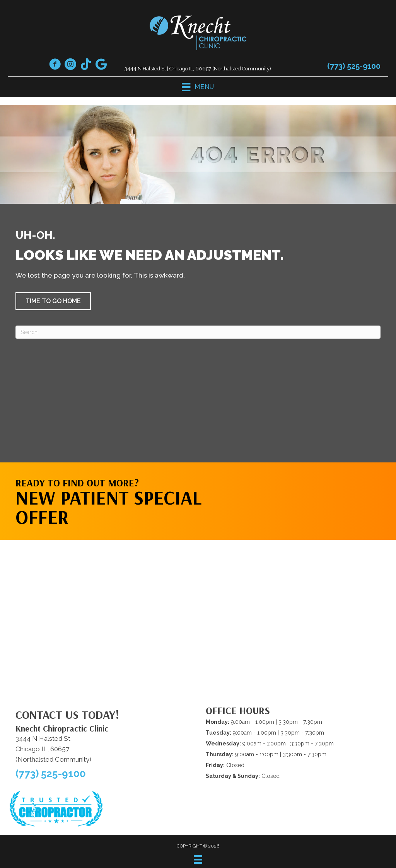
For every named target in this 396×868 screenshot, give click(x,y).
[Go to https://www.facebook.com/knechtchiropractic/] (55, 65)
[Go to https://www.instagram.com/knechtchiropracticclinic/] (70, 65)
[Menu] (198, 859)
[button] (53, 301)
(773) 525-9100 (354, 66)
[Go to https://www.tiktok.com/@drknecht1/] (86, 65)
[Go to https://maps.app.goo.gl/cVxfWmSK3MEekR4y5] (101, 65)
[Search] (198, 332)
